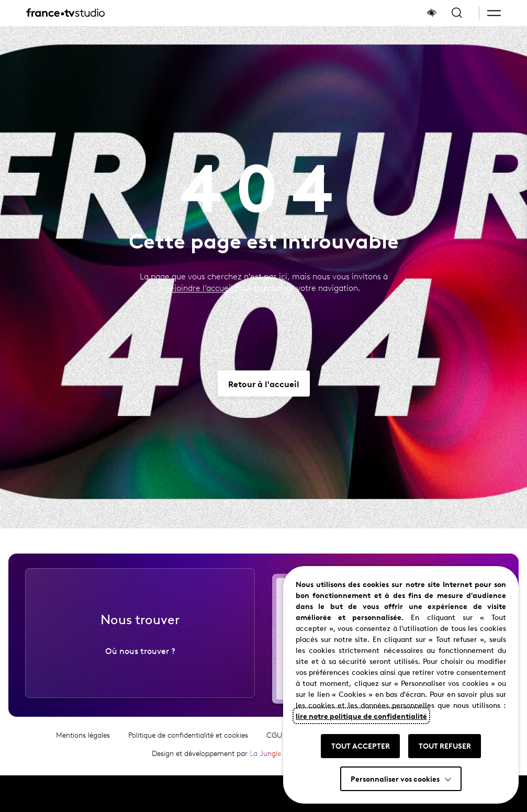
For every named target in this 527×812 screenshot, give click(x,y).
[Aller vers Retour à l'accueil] (264, 384)
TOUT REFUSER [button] (445, 746)
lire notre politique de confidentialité (361, 716)
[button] (494, 13)
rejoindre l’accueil (200, 287)
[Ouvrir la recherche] (457, 13)
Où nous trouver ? (140, 655)
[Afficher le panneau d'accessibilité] (432, 13)
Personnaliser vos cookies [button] (395, 779)
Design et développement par (216, 757)
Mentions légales (83, 739)
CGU (274, 739)
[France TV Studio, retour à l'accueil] (65, 13)
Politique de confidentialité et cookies (188, 739)
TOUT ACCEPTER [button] (361, 746)
